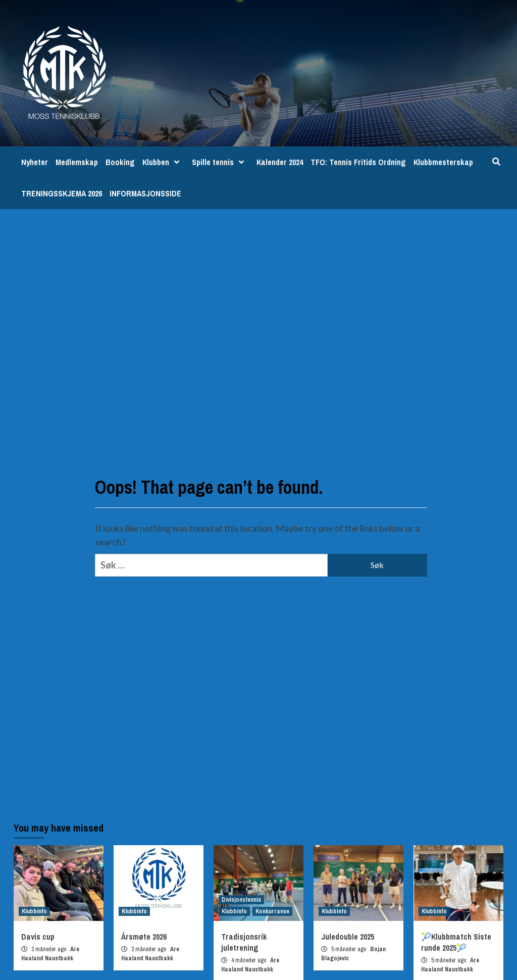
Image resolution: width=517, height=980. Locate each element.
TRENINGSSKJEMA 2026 (62, 193)
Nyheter (35, 162)
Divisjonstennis (241, 900)
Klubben (163, 162)
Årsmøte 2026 (144, 937)
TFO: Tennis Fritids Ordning (358, 162)
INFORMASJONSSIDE (145, 193)
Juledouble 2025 (348, 937)
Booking (120, 162)
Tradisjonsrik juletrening (244, 942)
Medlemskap (77, 162)
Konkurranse (272, 911)
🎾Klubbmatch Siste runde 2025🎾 (456, 942)
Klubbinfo (34, 911)
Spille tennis (220, 162)
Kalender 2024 (280, 162)
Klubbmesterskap (443, 162)
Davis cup (38, 937)
